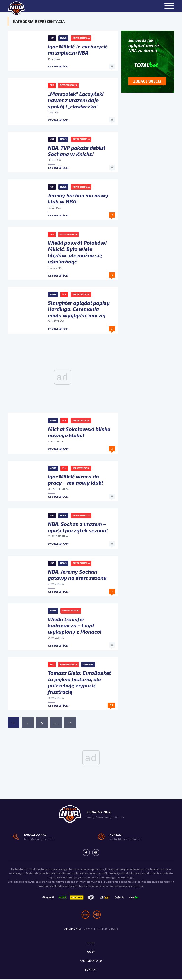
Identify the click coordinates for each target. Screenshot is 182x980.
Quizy (91, 953)
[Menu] (169, 6)
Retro (91, 944)
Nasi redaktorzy (91, 962)
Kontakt (91, 971)
